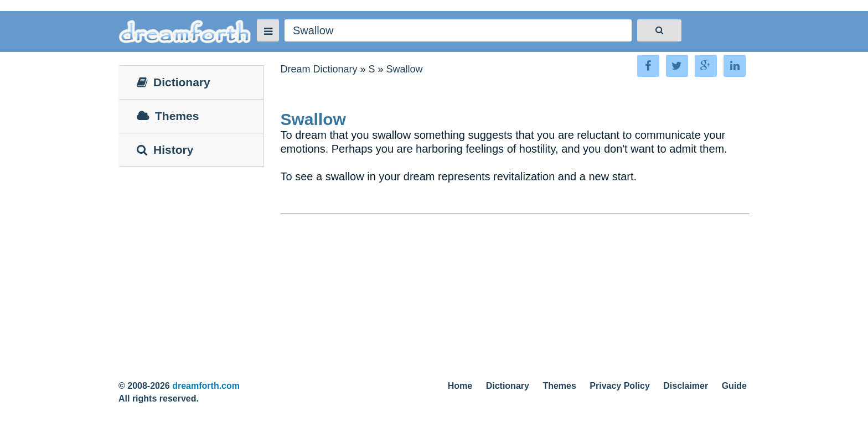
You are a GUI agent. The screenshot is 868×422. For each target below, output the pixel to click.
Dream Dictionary (319, 69)
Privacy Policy (620, 386)
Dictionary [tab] (174, 82)
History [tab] (165, 150)
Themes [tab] (168, 116)
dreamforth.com (206, 386)
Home (460, 386)
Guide (734, 386)
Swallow (405, 69)
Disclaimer (686, 386)
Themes (559, 386)
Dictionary (508, 386)
